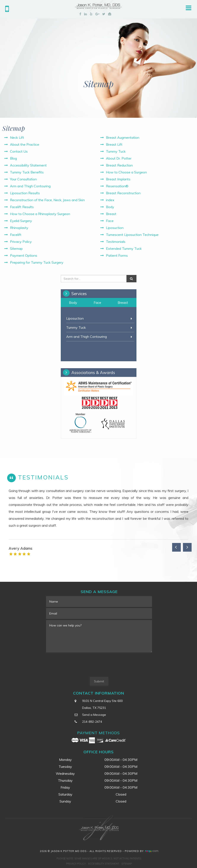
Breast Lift (114, 144)
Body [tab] (73, 302)
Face (110, 221)
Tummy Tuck (116, 151)
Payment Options (24, 255)
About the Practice (25, 144)
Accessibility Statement (28, 165)
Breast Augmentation (123, 137)
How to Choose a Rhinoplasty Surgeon (40, 214)
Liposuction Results (25, 193)
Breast (111, 214)
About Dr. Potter (119, 158)
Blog (13, 158)
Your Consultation (23, 179)
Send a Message (94, 715)
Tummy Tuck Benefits (27, 172)
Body (110, 207)
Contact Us (19, 151)
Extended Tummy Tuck (124, 248)
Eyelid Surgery (21, 221)
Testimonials (116, 242)
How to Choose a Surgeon (126, 172)
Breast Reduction (119, 165)
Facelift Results (22, 207)
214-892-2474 (92, 722)
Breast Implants (118, 179)
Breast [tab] (123, 302)
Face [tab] (97, 302)
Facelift (16, 235)
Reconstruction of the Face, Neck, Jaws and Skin (47, 200)
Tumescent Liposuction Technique (132, 235)
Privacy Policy (21, 242)
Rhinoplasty (19, 228)
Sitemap (16, 248)
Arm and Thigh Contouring (30, 186)
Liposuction (115, 228)
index (110, 200)
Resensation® (117, 186)
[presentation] (79, 665)
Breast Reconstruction (123, 193)
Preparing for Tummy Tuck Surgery (37, 262)
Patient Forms (117, 255)
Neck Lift (17, 137)
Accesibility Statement (104, 864)
